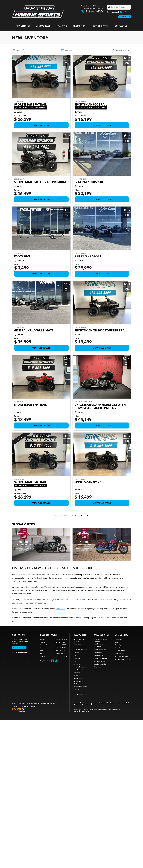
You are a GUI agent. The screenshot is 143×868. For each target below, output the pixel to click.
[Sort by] (121, 50)
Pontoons (77, 664)
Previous (61, 515)
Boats (75, 661)
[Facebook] (121, 12)
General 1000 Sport (90, 182)
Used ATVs (98, 647)
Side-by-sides (78, 658)
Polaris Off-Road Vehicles (79, 682)
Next (84, 515)
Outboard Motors (79, 667)
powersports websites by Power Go (43, 703)
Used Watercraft (100, 661)
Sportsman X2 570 (88, 482)
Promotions (80, 26)
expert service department (71, 599)
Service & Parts (101, 26)
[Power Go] (34, 710)
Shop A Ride (26, 706)
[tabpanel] (54, 648)
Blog (116, 642)
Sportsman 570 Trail (30, 405)
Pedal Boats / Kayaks (80, 670)
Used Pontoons (99, 655)
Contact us (60, 608)
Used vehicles (43, 26)
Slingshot (76, 653)
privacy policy (107, 709)
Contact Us (121, 26)
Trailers (76, 676)
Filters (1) (19, 50)
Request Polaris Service (123, 659)
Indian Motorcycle (79, 692)
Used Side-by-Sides (100, 650)
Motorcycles (78, 644)
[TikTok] (125, 12)
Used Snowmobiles (100, 664)
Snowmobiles (78, 673)
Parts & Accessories (121, 656)
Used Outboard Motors (102, 658)
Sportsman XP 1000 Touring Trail (101, 330)
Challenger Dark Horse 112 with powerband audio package (100, 406)
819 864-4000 (92, 11)
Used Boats (98, 653)
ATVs (75, 655)
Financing (62, 26)
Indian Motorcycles (80, 647)
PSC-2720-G (22, 256)
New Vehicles (23, 26)
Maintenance (119, 654)
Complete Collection (80, 695)
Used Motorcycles (100, 644)
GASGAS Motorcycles (80, 650)
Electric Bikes (78, 678)
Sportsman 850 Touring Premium (40, 182)
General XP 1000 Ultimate (34, 330)
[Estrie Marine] (38, 12)
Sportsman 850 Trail (30, 104)
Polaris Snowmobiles (80, 686)
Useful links (121, 635)
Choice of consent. (83, 711)
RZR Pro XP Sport (88, 256)
